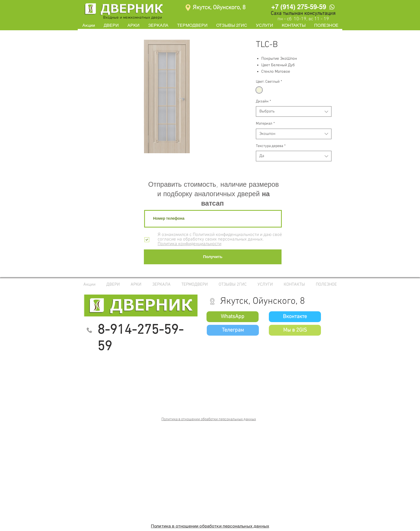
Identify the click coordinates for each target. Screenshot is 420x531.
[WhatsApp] (332, 7)
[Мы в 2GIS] (295, 330)
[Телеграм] (233, 330)
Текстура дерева (271, 146)
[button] (111, 25)
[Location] (188, 8)
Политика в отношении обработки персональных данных (209, 419)
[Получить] (213, 257)
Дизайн (263, 101)
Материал (265, 124)
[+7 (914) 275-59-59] (299, 7)
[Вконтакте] (295, 317)
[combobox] (294, 111)
